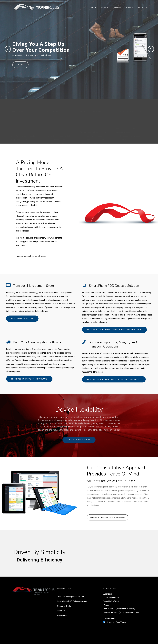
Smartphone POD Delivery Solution (72, 601)
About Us (61, 611)
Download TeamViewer (116, 622)
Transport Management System (71, 597)
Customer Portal (64, 606)
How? (20, 65)
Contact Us (62, 615)
